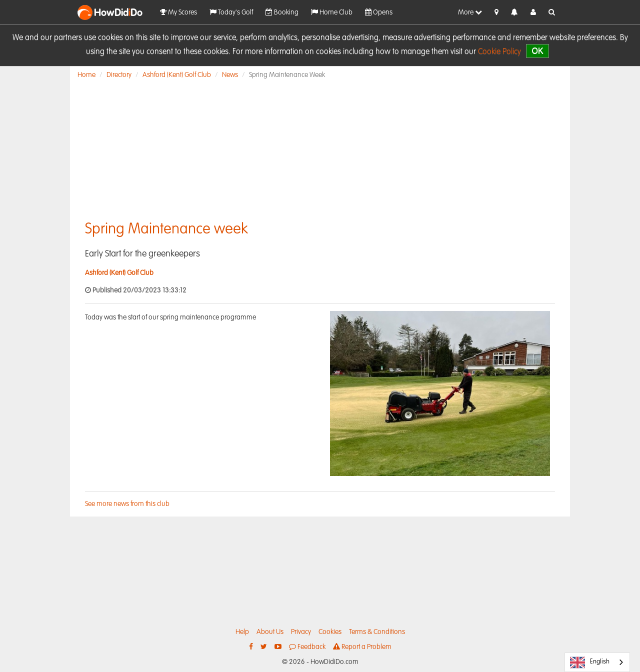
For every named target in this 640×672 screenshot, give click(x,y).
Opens (379, 12)
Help (242, 632)
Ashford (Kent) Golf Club (177, 75)
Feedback (307, 647)
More (470, 12)
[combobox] (597, 662)
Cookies (330, 632)
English (590, 662)
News (230, 75)
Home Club (332, 12)
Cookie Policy (499, 52)
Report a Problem (362, 647)
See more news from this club (127, 504)
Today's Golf (231, 12)
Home (86, 75)
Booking (282, 12)
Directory (119, 75)
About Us (270, 632)
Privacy (301, 632)
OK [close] (537, 51)
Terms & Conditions (377, 632)
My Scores (178, 12)
